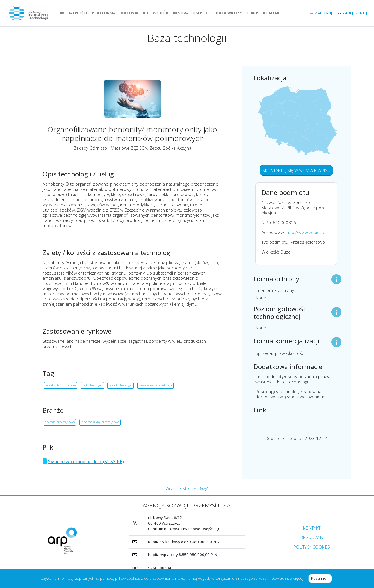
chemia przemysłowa (60, 422)
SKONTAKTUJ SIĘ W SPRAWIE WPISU (296, 170)
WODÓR (162, 13)
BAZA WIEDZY (229, 13)
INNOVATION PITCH (192, 13)
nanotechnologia (121, 385)
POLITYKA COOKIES (312, 547)
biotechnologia (92, 385)
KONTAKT (274, 13)
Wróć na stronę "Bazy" (187, 488)
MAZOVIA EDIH (135, 13)
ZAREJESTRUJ (352, 13)
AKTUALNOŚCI (75, 13)
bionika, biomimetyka (60, 385)
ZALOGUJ (321, 13)
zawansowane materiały (155, 385)
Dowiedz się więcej (288, 578)
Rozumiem (321, 578)
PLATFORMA (105, 13)
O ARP (254, 13)
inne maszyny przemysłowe (100, 422)
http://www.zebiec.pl (306, 232)
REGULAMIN (312, 537)
